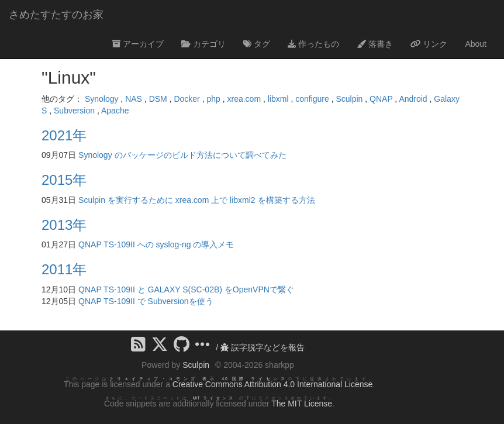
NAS (134, 99)
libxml (278, 99)
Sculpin (349, 99)
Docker (187, 99)
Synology (102, 99)
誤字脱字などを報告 (263, 347)
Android (413, 99)
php (213, 99)
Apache (115, 111)
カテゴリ (203, 44)
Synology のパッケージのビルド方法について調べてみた (182, 155)
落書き (375, 44)
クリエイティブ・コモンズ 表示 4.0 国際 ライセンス (199, 379)
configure (312, 99)
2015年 (64, 180)
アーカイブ (138, 44)
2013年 (64, 225)
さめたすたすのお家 (56, 15)
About (476, 44)
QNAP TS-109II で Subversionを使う (146, 301)
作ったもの (313, 44)
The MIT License (302, 404)
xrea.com (244, 99)
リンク (429, 44)
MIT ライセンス (214, 398)
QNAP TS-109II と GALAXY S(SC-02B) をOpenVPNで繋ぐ (186, 289)
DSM (158, 99)
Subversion (74, 111)
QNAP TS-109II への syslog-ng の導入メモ (156, 244)
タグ (257, 44)
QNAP (381, 99)
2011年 (64, 269)
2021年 (64, 135)
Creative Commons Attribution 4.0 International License (272, 384)
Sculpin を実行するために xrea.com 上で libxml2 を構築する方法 (197, 200)
